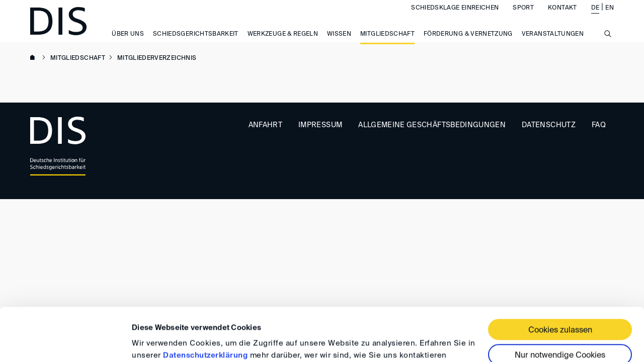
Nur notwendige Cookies (560, 303)
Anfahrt (265, 125)
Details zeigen (157, 342)
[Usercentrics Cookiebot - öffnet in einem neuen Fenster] (65, 342)
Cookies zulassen (560, 278)
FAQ (599, 125)
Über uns (128, 44)
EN (610, 18)
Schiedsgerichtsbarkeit (196, 44)
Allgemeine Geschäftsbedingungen (432, 125)
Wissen (339, 44)
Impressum (320, 125)
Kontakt (562, 18)
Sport (523, 18)
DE (595, 18)
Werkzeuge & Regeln (283, 44)
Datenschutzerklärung (205, 302)
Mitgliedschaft (387, 44)
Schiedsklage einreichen (455, 18)
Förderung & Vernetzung (468, 44)
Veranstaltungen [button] (553, 44)
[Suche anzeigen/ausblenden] (608, 49)
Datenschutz (549, 125)
